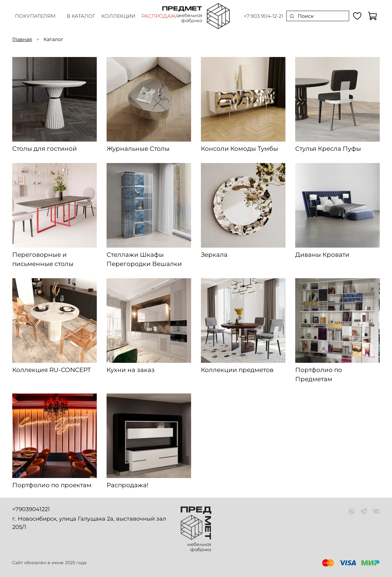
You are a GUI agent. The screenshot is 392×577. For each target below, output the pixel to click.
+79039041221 (31, 509)
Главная (22, 39)
